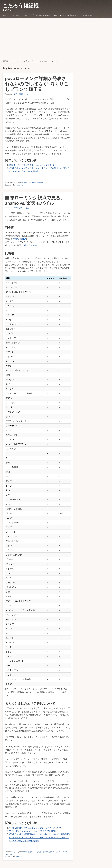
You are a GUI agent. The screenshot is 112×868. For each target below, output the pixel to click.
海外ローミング (55, 852)
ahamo (25, 182)
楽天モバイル (44, 852)
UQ (33, 182)
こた (27, 94)
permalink (19, 185)
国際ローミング (33, 852)
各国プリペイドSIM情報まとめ (66, 15)
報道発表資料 (18, 239)
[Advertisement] (56, 41)
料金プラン (29, 245)
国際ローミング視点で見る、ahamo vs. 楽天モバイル (33, 165)
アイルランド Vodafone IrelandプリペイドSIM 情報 (33, 831)
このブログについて (20, 15)
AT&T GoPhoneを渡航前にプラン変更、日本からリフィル (36, 828)
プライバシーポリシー (41, 15)
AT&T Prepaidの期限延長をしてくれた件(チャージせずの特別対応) (39, 834)
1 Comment (40, 182)
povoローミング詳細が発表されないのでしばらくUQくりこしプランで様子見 (37, 84)
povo (30, 182)
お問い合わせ (88, 15)
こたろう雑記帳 (21, 6)
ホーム (5, 15)
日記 (14, 182)
